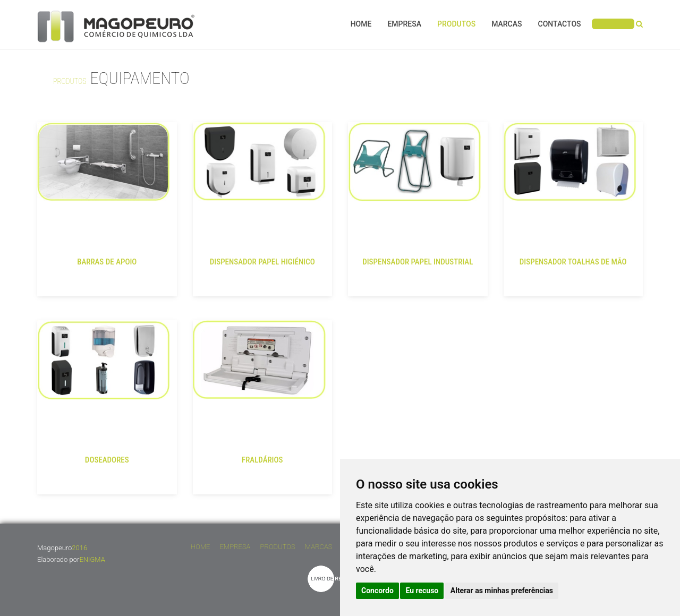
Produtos (456, 24)
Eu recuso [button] (422, 591)
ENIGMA (92, 559)
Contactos (560, 24)
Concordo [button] (377, 591)
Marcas (507, 24)
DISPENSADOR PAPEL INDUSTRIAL (418, 262)
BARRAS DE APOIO (107, 262)
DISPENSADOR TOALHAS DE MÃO (573, 262)
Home (361, 24)
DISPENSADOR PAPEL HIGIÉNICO (262, 262)
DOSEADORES (107, 460)
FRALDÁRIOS (262, 460)
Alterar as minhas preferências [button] (502, 591)
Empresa (404, 24)
